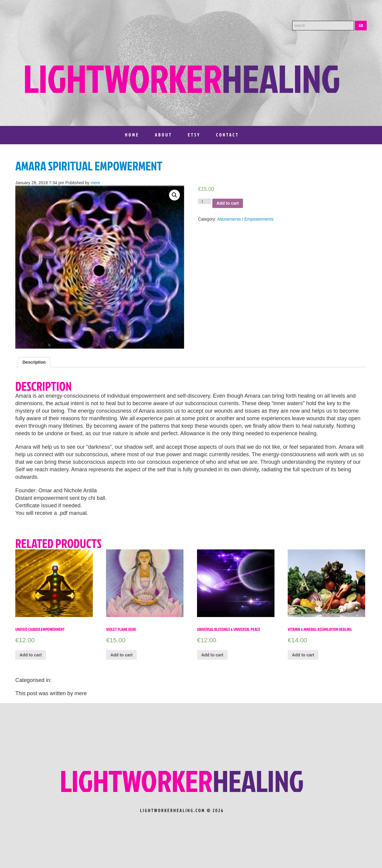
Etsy (194, 135)
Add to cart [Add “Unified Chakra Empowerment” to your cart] (31, 655)
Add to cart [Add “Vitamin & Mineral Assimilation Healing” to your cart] (303, 655)
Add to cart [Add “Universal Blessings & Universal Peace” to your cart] (212, 655)
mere (95, 183)
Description (34, 362)
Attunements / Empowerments (245, 219)
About (164, 135)
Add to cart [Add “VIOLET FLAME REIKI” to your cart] (121, 655)
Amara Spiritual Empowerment (89, 166)
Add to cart (228, 203)
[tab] (34, 362)
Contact (227, 135)
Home (132, 135)
